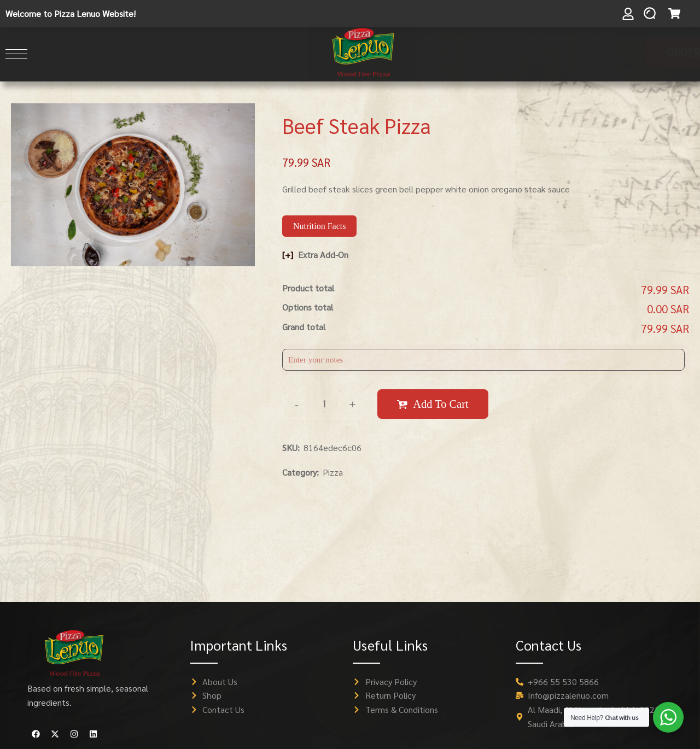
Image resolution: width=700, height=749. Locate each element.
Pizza (333, 472)
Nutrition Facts (319, 226)
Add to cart (441, 404)
